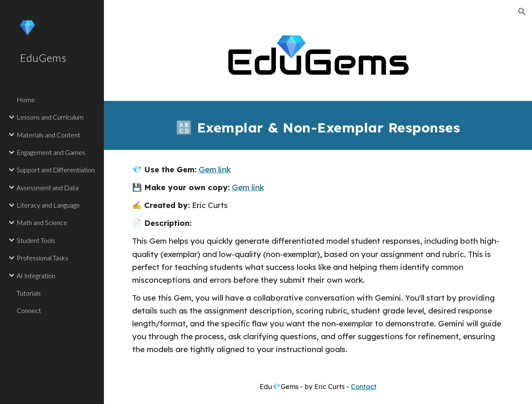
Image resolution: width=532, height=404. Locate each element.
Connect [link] (29, 310)
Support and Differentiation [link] (56, 170)
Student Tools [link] (36, 240)
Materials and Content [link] (48, 135)
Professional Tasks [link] (42, 258)
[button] (522, 12)
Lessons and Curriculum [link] (50, 117)
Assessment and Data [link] (48, 187)
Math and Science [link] (42, 222)
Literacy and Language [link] (48, 205)
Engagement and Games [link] (51, 152)
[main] (318, 125)
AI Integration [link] (36, 275)
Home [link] (26, 99)
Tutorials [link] (29, 293)
